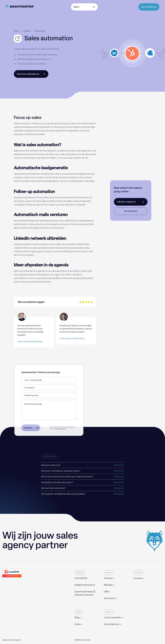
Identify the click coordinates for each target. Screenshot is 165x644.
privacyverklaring (61, 428)
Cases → (78, 624)
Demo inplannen (149, 7)
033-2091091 (81, 578)
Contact (109, 612)
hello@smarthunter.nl (85, 585)
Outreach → (109, 578)
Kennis (79, 612)
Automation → (110, 598)
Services (109, 573)
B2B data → (109, 585)
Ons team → (139, 578)
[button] (82, 465)
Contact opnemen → (113, 618)
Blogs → (78, 618)
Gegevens (80, 573)
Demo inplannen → (112, 624)
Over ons (138, 573)
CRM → (107, 592)
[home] (20, 7)
